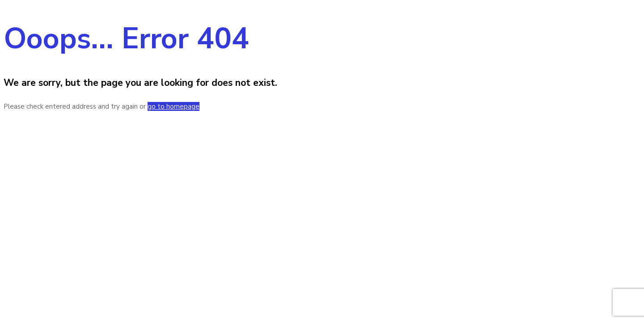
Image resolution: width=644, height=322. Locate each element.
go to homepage (174, 106)
